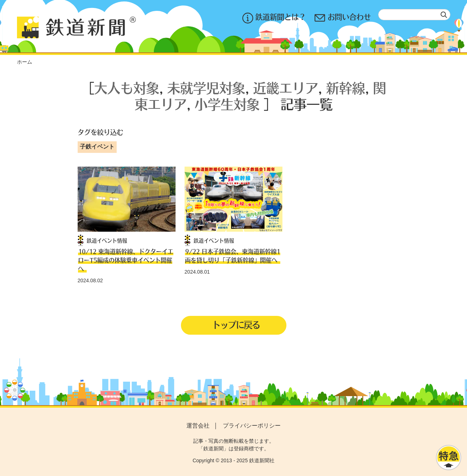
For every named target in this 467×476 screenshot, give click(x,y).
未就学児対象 (206, 88)
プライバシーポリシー (252, 426)
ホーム (25, 62)
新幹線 (346, 88)
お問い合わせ (343, 18)
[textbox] (414, 15)
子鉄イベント (97, 147)
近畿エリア (286, 88)
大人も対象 (127, 88)
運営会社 (198, 426)
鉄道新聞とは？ (274, 18)
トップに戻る (236, 325)
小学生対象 (227, 104)
